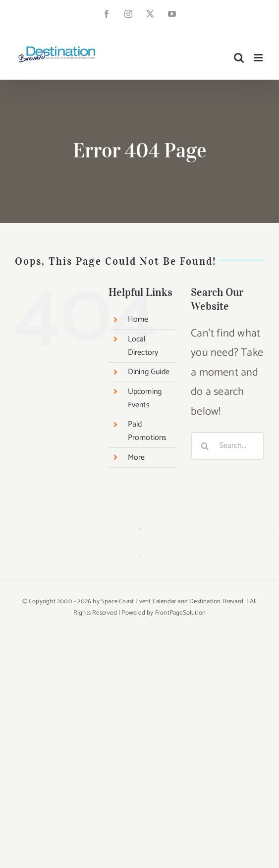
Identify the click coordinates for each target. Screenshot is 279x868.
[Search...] (227, 446)
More (137, 458)
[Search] (205, 446)
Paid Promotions (147, 431)
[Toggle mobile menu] (259, 58)
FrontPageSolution (180, 613)
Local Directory (143, 346)
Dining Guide (149, 372)
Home (138, 319)
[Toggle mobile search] (239, 58)
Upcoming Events (145, 398)
